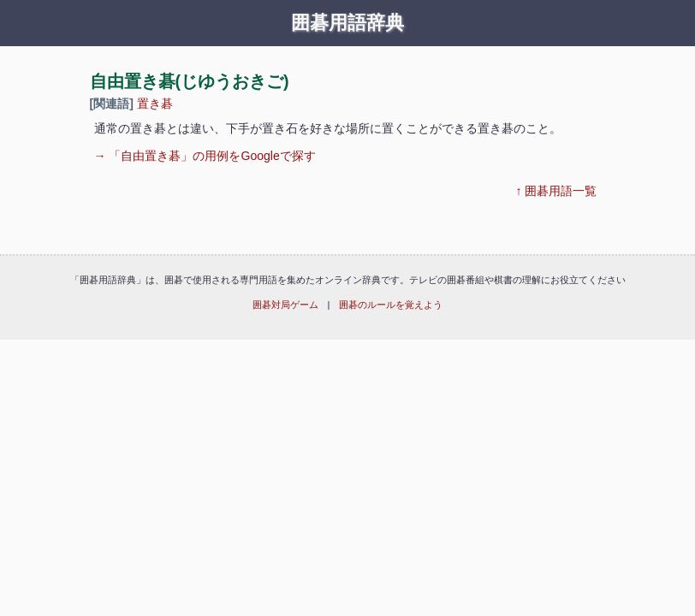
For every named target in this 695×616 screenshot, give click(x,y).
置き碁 (155, 104)
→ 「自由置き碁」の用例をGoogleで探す (205, 156)
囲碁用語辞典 (347, 23)
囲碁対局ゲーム (285, 305)
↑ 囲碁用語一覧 (557, 191)
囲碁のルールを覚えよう (391, 305)
